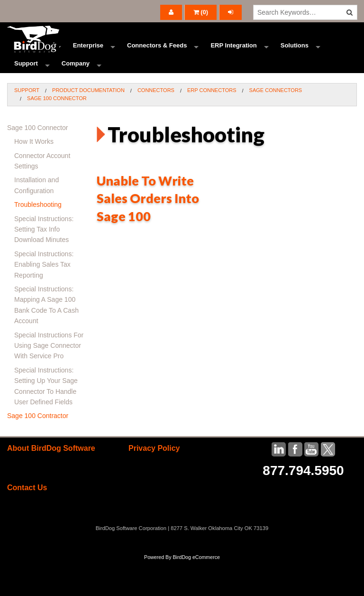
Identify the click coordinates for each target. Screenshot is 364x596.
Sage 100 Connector (57, 133)
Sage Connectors (276, 125)
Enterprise (88, 54)
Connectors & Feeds (157, 54)
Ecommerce (32, 54)
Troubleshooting (38, 240)
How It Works (34, 177)
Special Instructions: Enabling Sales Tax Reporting (44, 299)
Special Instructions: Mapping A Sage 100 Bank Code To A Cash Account (46, 340)
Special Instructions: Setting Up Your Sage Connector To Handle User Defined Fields (46, 421)
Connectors (156, 125)
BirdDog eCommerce (196, 592)
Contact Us (27, 523)
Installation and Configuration (36, 220)
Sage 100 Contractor (38, 451)
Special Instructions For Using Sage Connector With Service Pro (49, 380)
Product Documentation (88, 125)
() (201, 12)
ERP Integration (233, 54)
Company (76, 90)
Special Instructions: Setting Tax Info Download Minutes (44, 264)
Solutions (295, 54)
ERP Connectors (212, 125)
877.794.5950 (303, 505)
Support (26, 90)
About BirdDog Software (51, 483)
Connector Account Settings (42, 196)
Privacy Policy (154, 483)
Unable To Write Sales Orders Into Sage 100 (148, 233)
